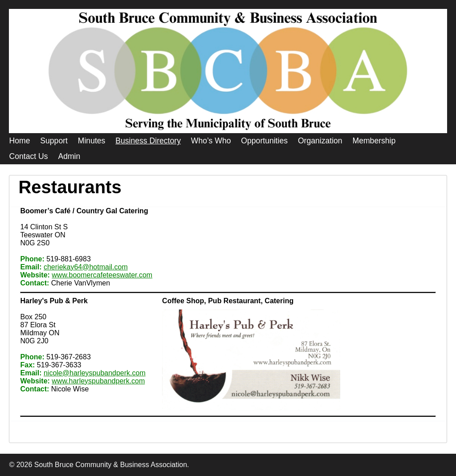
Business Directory (148, 141)
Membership (374, 141)
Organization (320, 141)
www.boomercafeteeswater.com (102, 275)
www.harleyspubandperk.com (98, 381)
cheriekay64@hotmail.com (86, 267)
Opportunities (264, 141)
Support (54, 141)
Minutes (92, 141)
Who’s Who (211, 141)
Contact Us (28, 156)
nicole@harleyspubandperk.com (95, 373)
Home (19, 141)
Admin (69, 156)
